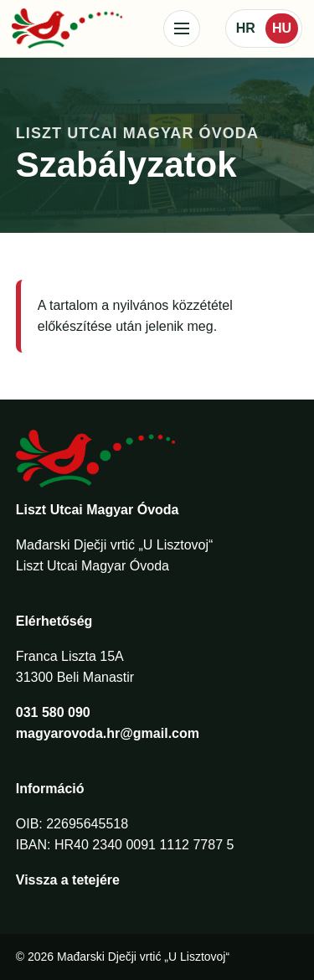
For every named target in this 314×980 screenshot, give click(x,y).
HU (282, 28)
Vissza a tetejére (68, 880)
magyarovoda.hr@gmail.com (108, 733)
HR (246, 28)
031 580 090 (53, 712)
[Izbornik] (182, 28)
